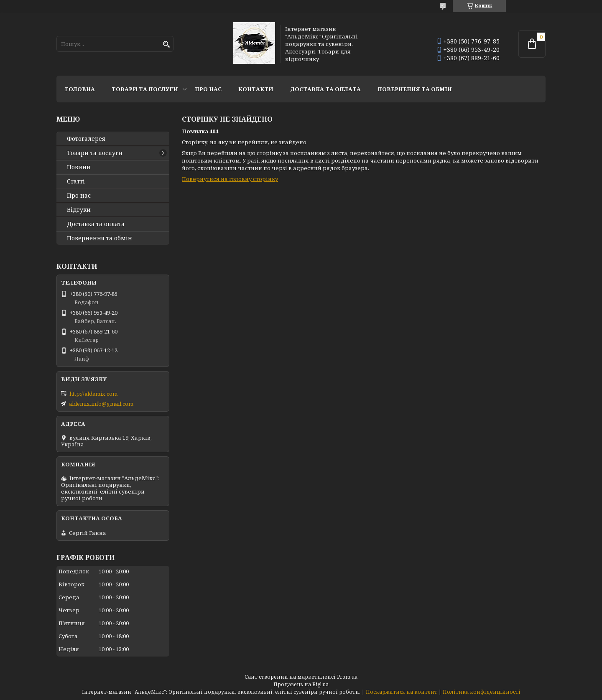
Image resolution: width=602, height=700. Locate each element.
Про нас (208, 89)
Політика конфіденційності (482, 692)
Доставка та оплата (325, 89)
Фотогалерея (86, 139)
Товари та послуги (145, 89)
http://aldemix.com (93, 394)
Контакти (256, 89)
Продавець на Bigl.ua (301, 684)
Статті (76, 181)
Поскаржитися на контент (402, 692)
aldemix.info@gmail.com (101, 404)
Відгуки (79, 210)
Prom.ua (347, 677)
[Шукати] (166, 45)
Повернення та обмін (415, 89)
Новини (79, 167)
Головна (80, 89)
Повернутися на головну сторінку (230, 179)
